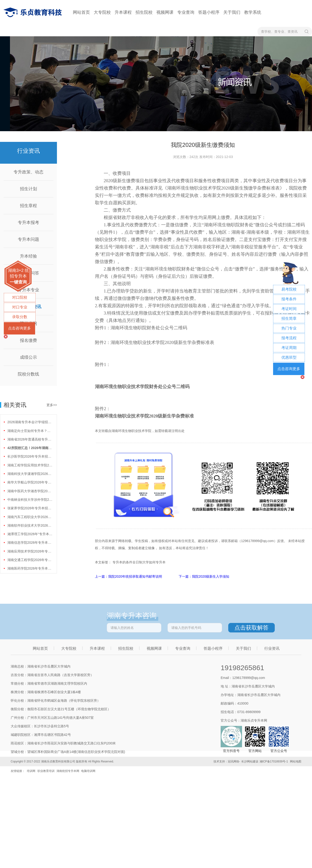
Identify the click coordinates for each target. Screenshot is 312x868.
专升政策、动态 (28, 172)
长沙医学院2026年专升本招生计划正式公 (30, 456)
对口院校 (20, 297)
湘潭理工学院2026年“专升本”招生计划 (30, 534)
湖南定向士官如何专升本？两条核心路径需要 (30, 431)
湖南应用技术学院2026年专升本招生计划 (30, 551)
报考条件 (289, 299)
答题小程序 (209, 12)
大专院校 (102, 12)
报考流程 (289, 338)
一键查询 (18, 282)
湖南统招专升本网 (68, 771)
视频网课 (165, 12)
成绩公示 (28, 357)
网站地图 (296, 761)
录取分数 (20, 317)
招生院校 (144, 12)
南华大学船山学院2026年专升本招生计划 (30, 482)
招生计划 (28, 189)
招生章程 (28, 206)
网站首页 (81, 12)
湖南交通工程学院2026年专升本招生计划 (30, 560)
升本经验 (28, 256)
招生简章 (289, 318)
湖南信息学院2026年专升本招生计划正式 (30, 543)
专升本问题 (28, 239)
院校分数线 (28, 374)
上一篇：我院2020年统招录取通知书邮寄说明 (129, 576)
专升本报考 (28, 223)
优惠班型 (289, 357)
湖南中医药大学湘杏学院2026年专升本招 (30, 491)
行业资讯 (272, 648)
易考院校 (289, 289)
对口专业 (20, 307)
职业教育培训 (46, 771)
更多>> (52, 405)
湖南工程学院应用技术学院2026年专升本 (30, 465)
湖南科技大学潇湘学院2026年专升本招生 (30, 474)
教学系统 (253, 12)
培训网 (31, 771)
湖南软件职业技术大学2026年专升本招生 (30, 525)
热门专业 (289, 328)
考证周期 (289, 348)
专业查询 (186, 12)
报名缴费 (28, 340)
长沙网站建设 (250, 761)
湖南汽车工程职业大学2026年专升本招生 (30, 517)
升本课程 (123, 12)
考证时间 (289, 309)
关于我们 (232, 12)
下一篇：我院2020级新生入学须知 (204, 576)
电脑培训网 (88, 771)
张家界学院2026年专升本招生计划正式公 (30, 508)
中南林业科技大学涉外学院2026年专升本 (30, 500)
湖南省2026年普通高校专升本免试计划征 (30, 439)
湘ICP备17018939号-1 (274, 761)
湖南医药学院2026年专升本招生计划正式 (30, 568)
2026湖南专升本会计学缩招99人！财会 (30, 422)
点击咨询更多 (19, 328)
